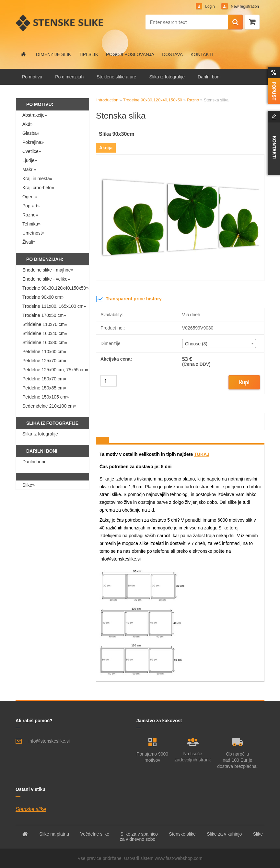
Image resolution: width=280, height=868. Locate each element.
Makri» (29, 169)
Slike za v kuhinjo (224, 834)
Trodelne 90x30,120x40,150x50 (153, 100)
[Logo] (60, 23)
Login (210, 6)
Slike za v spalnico (139, 834)
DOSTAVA (172, 54)
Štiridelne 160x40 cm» (45, 333)
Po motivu (32, 77)
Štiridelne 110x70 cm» (45, 324)
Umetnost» (33, 233)
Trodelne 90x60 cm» (43, 297)
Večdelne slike (95, 834)
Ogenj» (30, 197)
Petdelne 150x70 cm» (44, 379)
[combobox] (219, 343)
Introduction (107, 100)
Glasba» (31, 133)
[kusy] (109, 381)
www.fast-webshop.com (179, 858)
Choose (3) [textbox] (196, 344)
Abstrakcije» (35, 115)
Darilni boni (209, 77)
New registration (244, 6)
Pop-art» (31, 206)
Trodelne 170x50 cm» (44, 315)
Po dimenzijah (69, 77)
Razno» (30, 215)
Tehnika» (31, 224)
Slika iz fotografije (167, 77)
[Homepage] (24, 54)
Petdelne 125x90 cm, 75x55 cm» (55, 370)
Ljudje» (30, 160)
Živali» (29, 242)
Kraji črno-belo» (38, 188)
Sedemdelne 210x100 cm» (49, 406)
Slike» (29, 485)
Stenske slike (31, 809)
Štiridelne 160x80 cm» (45, 342)
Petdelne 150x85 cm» (44, 388)
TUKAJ (202, 454)
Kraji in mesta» (37, 179)
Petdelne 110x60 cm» (44, 352)
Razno (193, 100)
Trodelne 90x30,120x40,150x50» (55, 288)
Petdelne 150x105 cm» (46, 397)
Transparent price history (129, 299)
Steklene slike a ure (116, 77)
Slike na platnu (54, 834)
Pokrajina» (33, 142)
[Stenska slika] (180, 157)
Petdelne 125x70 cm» (44, 361)
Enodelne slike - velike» (46, 279)
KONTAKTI (202, 54)
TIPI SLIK (88, 54)
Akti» (27, 124)
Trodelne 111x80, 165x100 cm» (54, 306)
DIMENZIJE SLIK (53, 54)
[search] (235, 22)
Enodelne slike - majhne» (48, 270)
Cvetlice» (32, 151)
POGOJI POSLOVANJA (130, 54)
